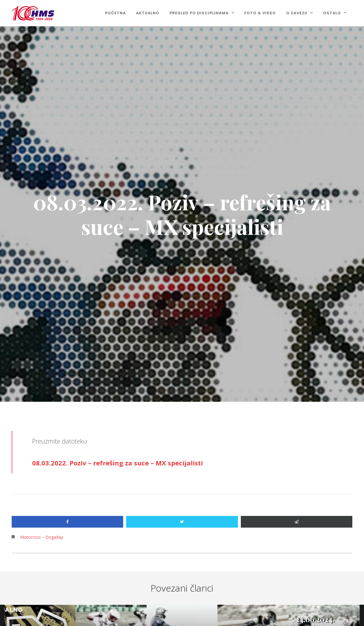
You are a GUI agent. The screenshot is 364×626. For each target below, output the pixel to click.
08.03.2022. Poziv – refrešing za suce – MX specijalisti (117, 463)
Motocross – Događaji (42, 537)
